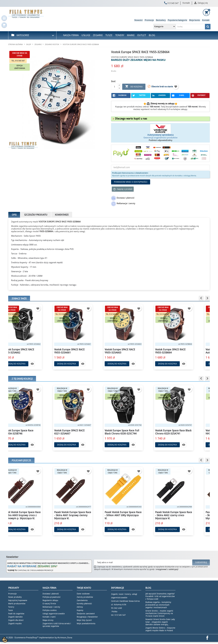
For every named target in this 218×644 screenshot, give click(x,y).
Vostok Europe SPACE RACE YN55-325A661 (81, 351)
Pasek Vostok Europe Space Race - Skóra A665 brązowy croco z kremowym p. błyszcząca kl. (33, 515)
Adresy (80, 607)
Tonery (120, 35)
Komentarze (62, 215)
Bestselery (161, 20)
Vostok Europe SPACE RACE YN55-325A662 (30, 351)
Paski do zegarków (16, 614)
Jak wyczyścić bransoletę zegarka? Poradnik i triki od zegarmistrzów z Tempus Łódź (160, 596)
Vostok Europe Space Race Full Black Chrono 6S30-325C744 (133, 432)
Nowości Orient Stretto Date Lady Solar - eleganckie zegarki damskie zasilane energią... (160, 622)
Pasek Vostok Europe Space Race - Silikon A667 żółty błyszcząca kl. (134, 515)
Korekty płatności (84, 604)
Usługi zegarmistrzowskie (54, 614)
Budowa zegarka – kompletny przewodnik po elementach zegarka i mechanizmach (158, 605)
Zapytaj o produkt (123, 189)
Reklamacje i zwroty (51, 607)
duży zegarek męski (53, 263)
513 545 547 (173, 3)
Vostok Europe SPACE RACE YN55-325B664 (182, 351)
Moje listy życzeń (84, 620)
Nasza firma (71, 35)
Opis (14, 215)
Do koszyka (134, 87)
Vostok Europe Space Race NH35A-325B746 (30, 432)
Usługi (86, 35)
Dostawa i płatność (51, 594)
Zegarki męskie (15, 624)
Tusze (109, 35)
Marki (131, 35)
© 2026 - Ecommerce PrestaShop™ (23, 638)
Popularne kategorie (177, 20)
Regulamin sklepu (50, 600)
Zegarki (98, 35)
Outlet (142, 35)
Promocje (149, 20)
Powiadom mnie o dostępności (131, 182)
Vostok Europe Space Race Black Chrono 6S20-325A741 (184, 432)
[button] (129, 119)
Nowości (138, 20)
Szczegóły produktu (36, 215)
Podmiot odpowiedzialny (161, 140)
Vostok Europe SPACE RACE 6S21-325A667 (81, 432)
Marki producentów (17, 604)
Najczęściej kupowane (18, 600)
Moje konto (195, 20)
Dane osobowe (83, 594)
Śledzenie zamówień (86, 614)
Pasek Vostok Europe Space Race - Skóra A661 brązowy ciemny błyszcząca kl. (84, 515)
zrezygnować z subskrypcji (167, 569)
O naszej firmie (49, 604)
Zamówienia (82, 600)
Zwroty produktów (85, 597)
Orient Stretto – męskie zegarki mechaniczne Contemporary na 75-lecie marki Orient (159, 613)
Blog (152, 35)
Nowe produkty (15, 597)
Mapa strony (48, 620)
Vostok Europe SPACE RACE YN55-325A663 (131, 351)
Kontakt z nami (49, 617)
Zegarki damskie (15, 617)
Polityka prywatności (52, 597)
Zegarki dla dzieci (16, 620)
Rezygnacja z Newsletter (87, 617)
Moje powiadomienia (86, 624)
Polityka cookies (50, 610)
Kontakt (186, 3)
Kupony (80, 610)
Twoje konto (84, 588)
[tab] (160, 119)
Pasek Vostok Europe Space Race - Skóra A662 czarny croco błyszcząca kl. (185, 515)
